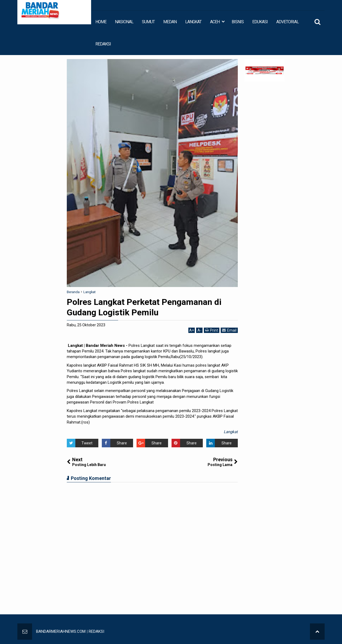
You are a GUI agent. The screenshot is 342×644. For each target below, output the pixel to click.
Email (229, 330)
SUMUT (148, 22)
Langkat (231, 432)
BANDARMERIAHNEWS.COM (61, 631)
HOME (101, 22)
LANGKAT (193, 22)
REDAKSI (103, 44)
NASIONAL (124, 22)
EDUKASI (260, 22)
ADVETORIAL (287, 22)
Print (212, 330)
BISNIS (238, 22)
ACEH (215, 22)
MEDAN (170, 22)
